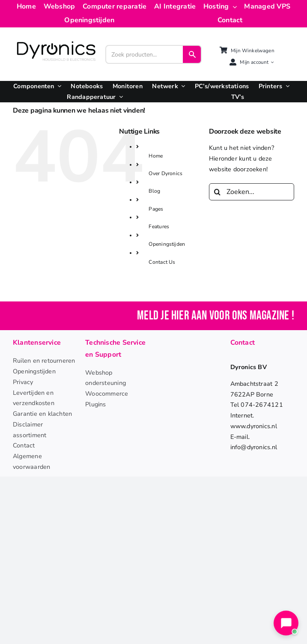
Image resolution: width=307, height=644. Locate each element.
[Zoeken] (218, 192)
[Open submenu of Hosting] (233, 7)
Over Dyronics (165, 173)
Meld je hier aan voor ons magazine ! (216, 316)
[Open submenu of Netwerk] (182, 86)
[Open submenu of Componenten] (58, 86)
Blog (154, 191)
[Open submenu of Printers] (286, 86)
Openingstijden (167, 244)
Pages (156, 209)
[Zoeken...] (252, 192)
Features (159, 227)
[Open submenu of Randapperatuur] (119, 97)
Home (156, 156)
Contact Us (162, 262)
